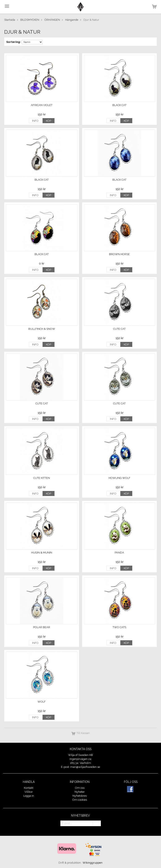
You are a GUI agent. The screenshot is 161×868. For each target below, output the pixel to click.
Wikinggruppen (93, 863)
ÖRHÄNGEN (52, 20)
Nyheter (80, 792)
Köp (49, 121)
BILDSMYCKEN (30, 20)
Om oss (80, 788)
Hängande (72, 20)
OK (97, 824)
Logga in (29, 796)
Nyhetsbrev (80, 796)
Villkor (29, 792)
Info (35, 121)
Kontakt (29, 788)
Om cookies (80, 800)
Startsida (10, 20)
